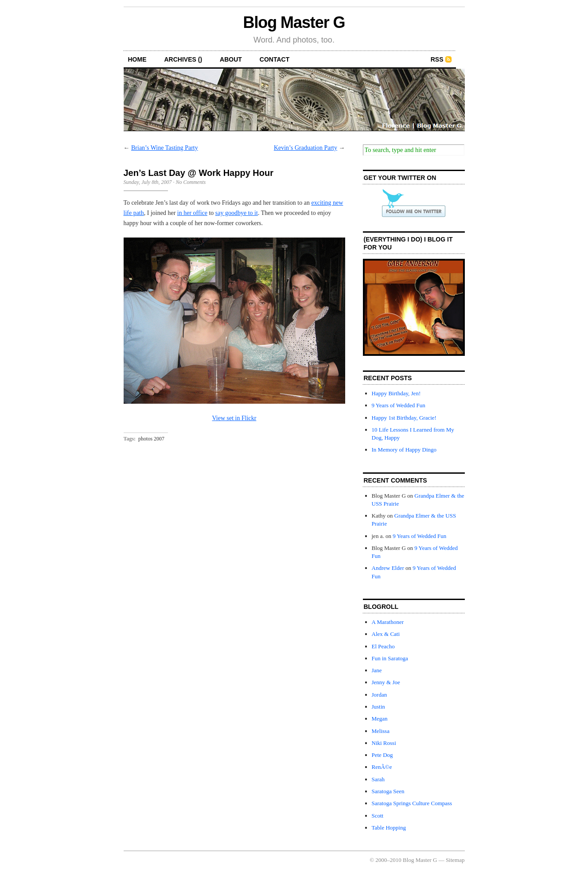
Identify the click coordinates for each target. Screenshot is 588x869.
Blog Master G (294, 22)
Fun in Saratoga (390, 658)
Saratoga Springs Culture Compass (412, 803)
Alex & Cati (386, 634)
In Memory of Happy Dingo (404, 450)
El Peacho (383, 646)
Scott (378, 816)
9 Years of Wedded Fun (399, 405)
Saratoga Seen (388, 791)
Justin (378, 707)
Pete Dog (382, 755)
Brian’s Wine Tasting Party (165, 148)
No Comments (191, 182)
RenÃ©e (382, 767)
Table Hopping (389, 828)
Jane (377, 670)
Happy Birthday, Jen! (396, 393)
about (231, 59)
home (137, 59)
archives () (183, 59)
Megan (380, 719)
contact (275, 59)
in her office (192, 213)
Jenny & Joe (386, 682)
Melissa (381, 731)
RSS (437, 59)
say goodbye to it (237, 213)
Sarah (378, 779)
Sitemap (455, 860)
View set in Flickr (234, 418)
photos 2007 (151, 439)
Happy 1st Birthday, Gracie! (404, 418)
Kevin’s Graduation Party (306, 148)
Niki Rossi (384, 743)
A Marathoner (388, 622)
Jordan (380, 695)
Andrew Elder (388, 568)
